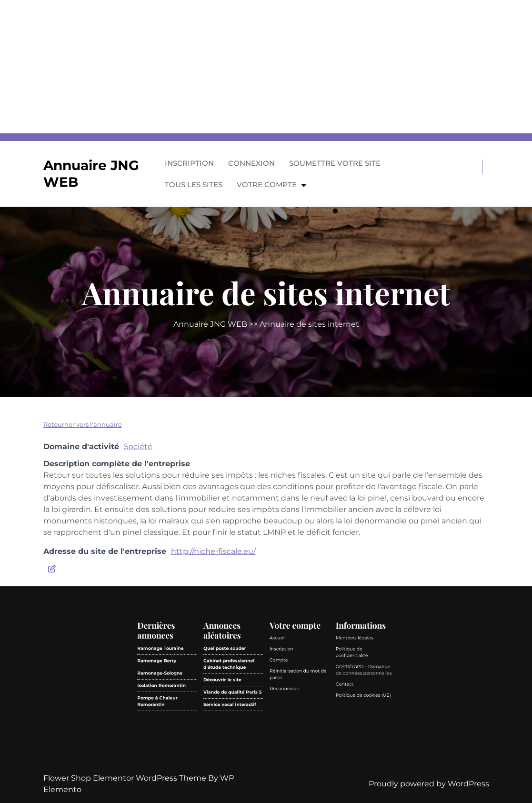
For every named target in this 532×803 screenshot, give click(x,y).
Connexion (251, 163)
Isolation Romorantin (237, 744)
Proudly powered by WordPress (429, 784)
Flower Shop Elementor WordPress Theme (126, 778)
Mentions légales (291, 731)
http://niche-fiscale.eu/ (213, 551)
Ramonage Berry (236, 737)
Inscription (189, 163)
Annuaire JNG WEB (210, 324)
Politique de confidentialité (290, 735)
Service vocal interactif (256, 749)
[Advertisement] (266, 67)
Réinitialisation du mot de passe (275, 741)
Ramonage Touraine (236, 734)
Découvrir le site (254, 743)
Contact (288, 744)
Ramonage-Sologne (236, 741)
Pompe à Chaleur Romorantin (236, 748)
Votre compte (267, 185)
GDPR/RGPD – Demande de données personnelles (293, 740)
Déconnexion (271, 745)
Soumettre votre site (335, 163)
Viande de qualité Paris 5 (257, 746)
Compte (269, 737)
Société (138, 447)
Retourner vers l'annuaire (83, 424)
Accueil (269, 731)
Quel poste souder (255, 734)
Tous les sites (194, 185)
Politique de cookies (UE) (293, 747)
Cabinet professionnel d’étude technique (256, 738)
